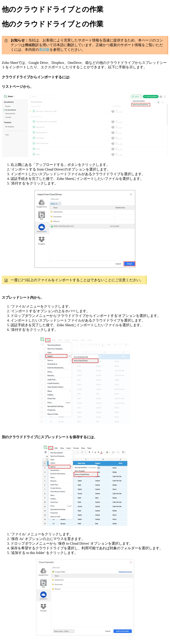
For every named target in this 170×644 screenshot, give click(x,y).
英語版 (44, 50)
